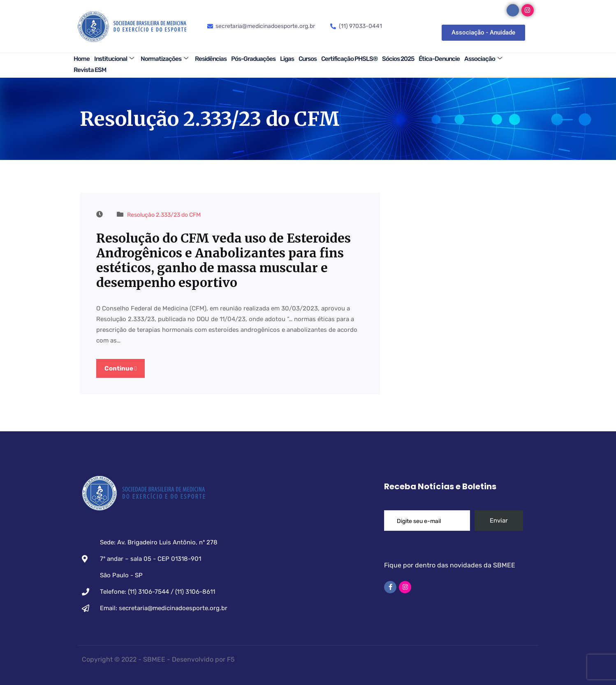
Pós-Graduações (253, 59)
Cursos (308, 59)
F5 (231, 656)
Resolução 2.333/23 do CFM (164, 215)
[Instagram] (528, 10)
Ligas (287, 59)
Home (82, 59)
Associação (483, 59)
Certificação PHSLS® (349, 59)
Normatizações (164, 59)
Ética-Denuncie (439, 59)
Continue (120, 368)
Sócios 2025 (398, 59)
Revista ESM (90, 70)
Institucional (114, 59)
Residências (211, 59)
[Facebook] (513, 10)
